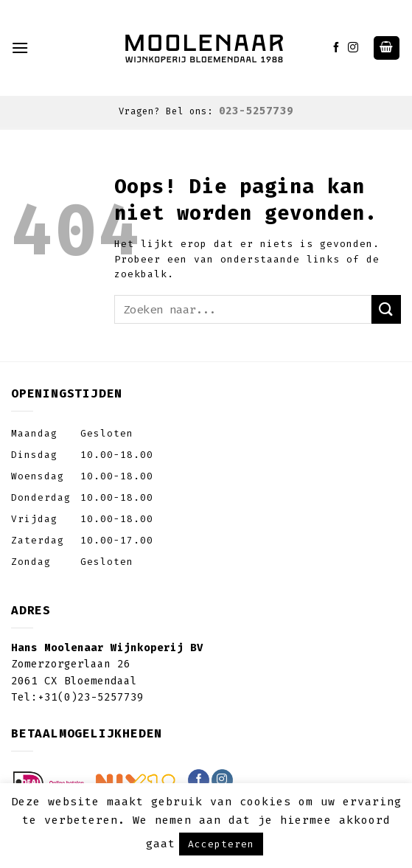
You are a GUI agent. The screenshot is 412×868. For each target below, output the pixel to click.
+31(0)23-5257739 (91, 697)
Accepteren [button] (221, 844)
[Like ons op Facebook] (336, 48)
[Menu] (20, 48)
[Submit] (386, 309)
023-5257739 (256, 111)
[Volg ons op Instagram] (353, 48)
